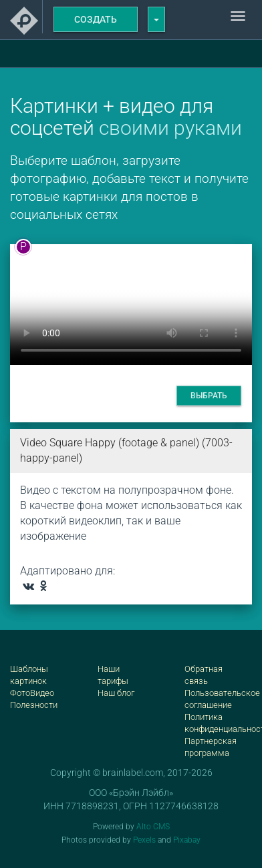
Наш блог (116, 693)
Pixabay (187, 840)
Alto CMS (153, 827)
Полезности (34, 705)
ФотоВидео (32, 693)
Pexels (144, 840)
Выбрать (209, 396)
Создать (96, 19)
